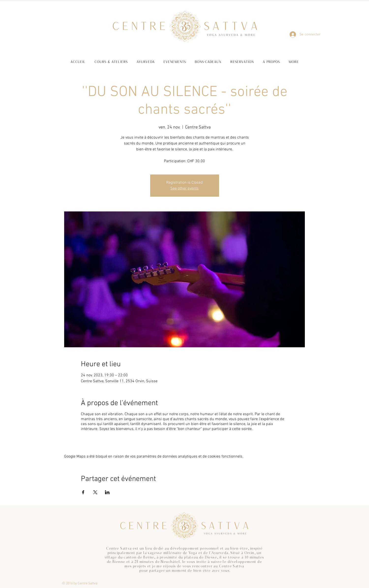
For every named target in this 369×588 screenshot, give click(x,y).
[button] (111, 59)
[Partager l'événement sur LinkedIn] (107, 492)
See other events (184, 189)
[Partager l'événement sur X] (95, 492)
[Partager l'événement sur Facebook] (83, 492)
